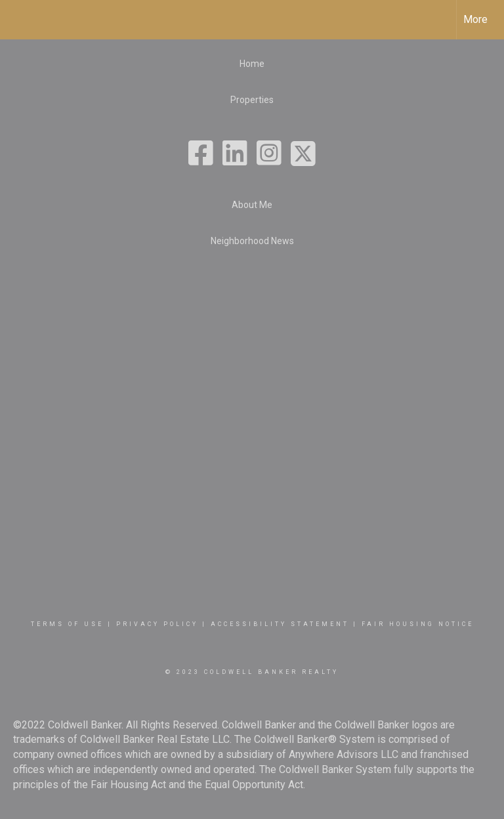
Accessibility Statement (280, 624)
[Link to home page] (17, 20)
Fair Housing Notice (418, 624)
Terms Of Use (67, 624)
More (475, 19)
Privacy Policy (157, 624)
